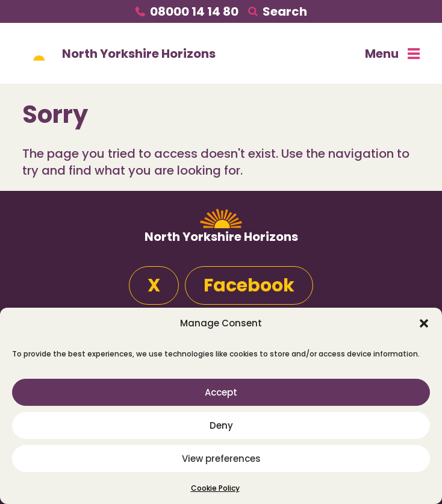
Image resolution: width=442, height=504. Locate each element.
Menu (392, 54)
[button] (424, 323)
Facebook (249, 285)
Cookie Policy (215, 488)
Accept (221, 392)
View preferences (221, 459)
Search (285, 11)
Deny (221, 425)
